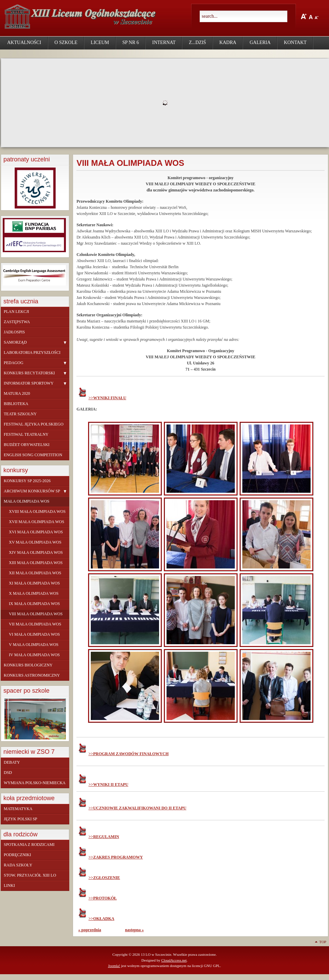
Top (323, 942)
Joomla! (114, 966)
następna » (134, 930)
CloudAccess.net (174, 960)
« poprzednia (90, 930)
